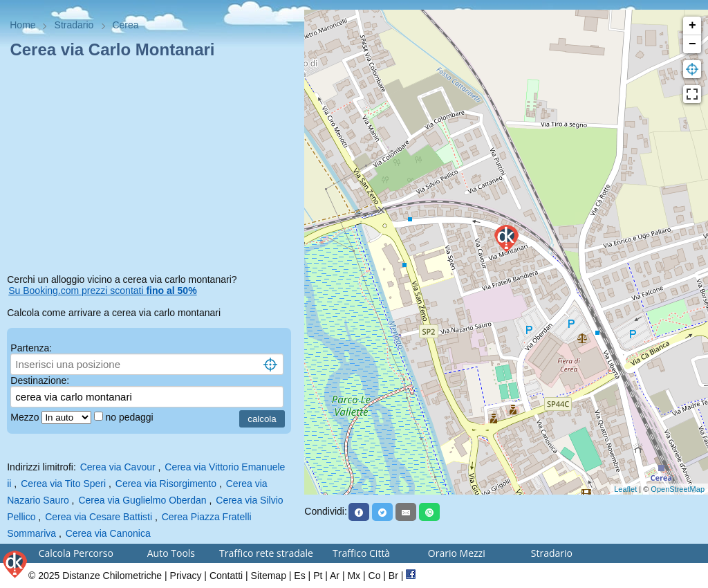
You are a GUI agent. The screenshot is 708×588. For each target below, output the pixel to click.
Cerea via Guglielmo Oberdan (142, 500)
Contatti (226, 576)
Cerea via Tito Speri (63, 484)
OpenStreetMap (678, 489)
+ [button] (692, 26)
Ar (335, 576)
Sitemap (269, 576)
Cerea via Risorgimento (166, 484)
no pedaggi (130, 417)
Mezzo (26, 417)
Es (299, 576)
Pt (318, 576)
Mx (354, 576)
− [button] (692, 44)
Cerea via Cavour (118, 467)
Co (375, 576)
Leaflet (625, 489)
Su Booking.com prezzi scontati (102, 291)
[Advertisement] (152, 169)
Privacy (186, 576)
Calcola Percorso (76, 553)
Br (393, 576)
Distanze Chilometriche (112, 576)
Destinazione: (40, 380)
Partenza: (31, 348)
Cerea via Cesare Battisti (99, 517)
